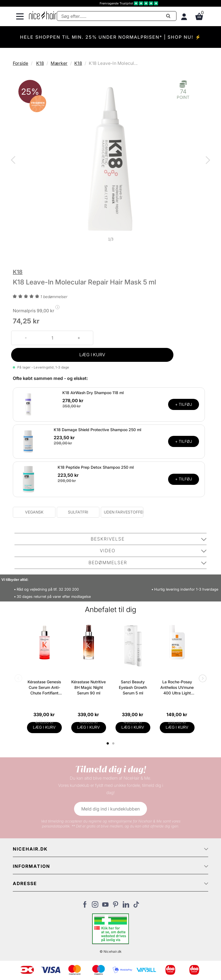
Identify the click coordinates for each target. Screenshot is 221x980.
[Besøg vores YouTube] (105, 906)
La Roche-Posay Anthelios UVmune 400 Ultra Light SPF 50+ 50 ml (177, 688)
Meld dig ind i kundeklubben (110, 809)
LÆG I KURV (92, 355)
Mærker (59, 63)
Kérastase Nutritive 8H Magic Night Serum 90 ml (89, 687)
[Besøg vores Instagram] (95, 906)
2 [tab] (114, 743)
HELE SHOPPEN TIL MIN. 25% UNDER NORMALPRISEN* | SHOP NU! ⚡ (111, 37)
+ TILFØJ (184, 404)
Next (207, 161)
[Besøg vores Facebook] (85, 906)
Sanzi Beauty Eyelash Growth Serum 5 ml (133, 687)
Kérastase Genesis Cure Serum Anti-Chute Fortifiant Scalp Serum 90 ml (44, 688)
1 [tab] (108, 743)
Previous (14, 161)
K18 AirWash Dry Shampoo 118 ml (93, 393)
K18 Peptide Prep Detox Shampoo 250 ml (96, 467)
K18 (40, 63)
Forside (20, 63)
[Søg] (117, 16)
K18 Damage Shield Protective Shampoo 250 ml (97, 430)
